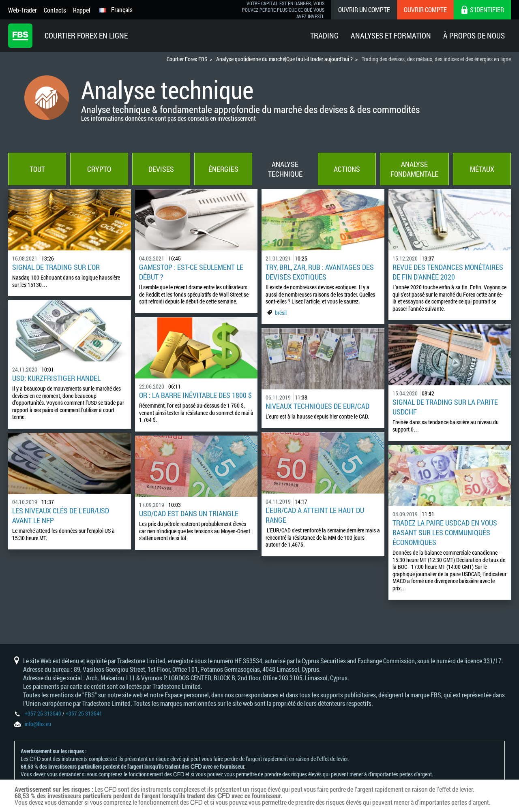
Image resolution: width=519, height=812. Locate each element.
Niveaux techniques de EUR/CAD (317, 406)
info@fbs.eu (38, 724)
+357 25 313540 (43, 713)
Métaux (482, 169)
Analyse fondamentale (414, 169)
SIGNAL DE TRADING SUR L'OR (56, 267)
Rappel (82, 10)
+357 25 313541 (84, 713)
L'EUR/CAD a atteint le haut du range (315, 515)
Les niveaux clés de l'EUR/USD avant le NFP (61, 515)
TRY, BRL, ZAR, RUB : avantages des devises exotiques (320, 272)
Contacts (55, 10)
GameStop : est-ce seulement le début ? (191, 272)
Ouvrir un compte (364, 10)
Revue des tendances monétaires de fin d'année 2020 (448, 272)
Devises (161, 169)
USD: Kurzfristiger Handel (56, 378)
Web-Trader (23, 10)
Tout (37, 169)
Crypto (99, 169)
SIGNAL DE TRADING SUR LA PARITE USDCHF (445, 407)
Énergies (223, 169)
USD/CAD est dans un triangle (189, 513)
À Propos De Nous (474, 35)
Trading (324, 35)
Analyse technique (285, 169)
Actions (347, 169)
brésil (281, 313)
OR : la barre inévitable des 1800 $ (195, 395)
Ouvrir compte (425, 10)
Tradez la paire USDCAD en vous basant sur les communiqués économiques (445, 532)
